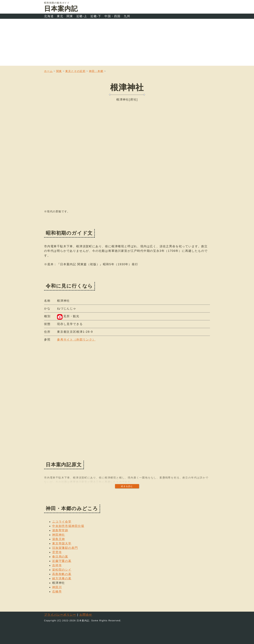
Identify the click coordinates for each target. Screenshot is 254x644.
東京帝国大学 (62, 543)
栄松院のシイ (62, 570)
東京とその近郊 (75, 71)
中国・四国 (113, 16)
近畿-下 (96, 16)
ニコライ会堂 (62, 522)
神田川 (57, 587)
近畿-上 (82, 16)
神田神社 (59, 535)
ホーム (48, 71)
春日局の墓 (60, 557)
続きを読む (127, 486)
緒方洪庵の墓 (62, 578)
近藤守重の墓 (62, 561)
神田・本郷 (96, 71)
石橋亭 (57, 592)
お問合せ (86, 615)
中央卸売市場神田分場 (68, 526)
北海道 (49, 16)
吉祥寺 (57, 565)
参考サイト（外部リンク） (76, 340)
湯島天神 (59, 539)
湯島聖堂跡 (60, 530)
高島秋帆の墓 (62, 574)
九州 (127, 16)
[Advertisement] (127, 43)
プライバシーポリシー (60, 615)
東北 (60, 16)
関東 (70, 16)
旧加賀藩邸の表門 (65, 548)
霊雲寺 (57, 552)
